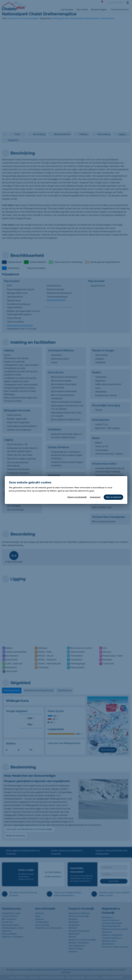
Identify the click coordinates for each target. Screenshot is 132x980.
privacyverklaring (17, 491)
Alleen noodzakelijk (77, 497)
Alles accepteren (113, 497)
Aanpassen (95, 497)
